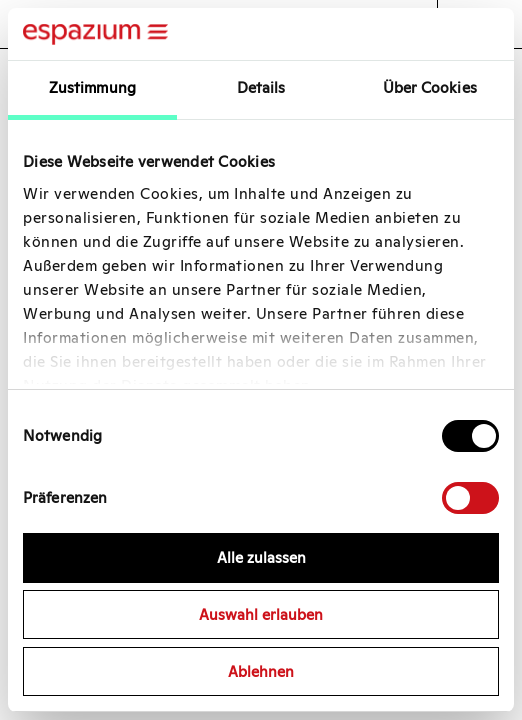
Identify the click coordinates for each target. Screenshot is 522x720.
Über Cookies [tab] (430, 87)
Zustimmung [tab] (92, 87)
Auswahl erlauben (261, 614)
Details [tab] (261, 87)
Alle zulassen (261, 557)
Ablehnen (261, 671)
